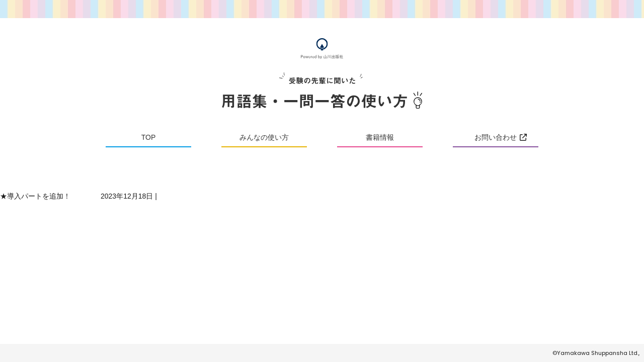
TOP (149, 137)
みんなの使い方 (264, 137)
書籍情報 (380, 137)
